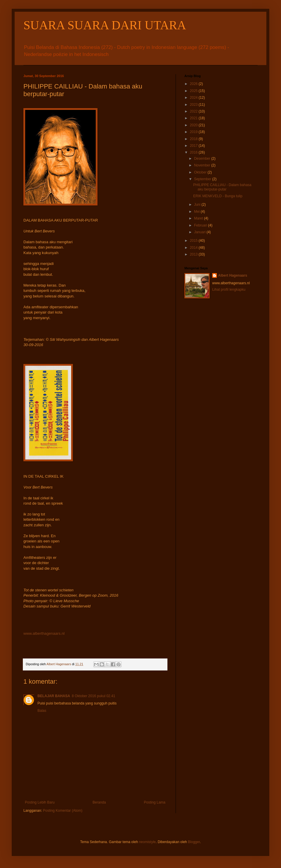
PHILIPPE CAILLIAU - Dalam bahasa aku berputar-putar (222, 187)
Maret (199, 218)
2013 (194, 254)
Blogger (194, 842)
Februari (201, 225)
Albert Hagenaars (233, 275)
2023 (194, 105)
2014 (194, 248)
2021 (194, 118)
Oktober (201, 172)
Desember (203, 159)
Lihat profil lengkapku (229, 290)
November (203, 165)
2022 (194, 111)
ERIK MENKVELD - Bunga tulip (218, 196)
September (203, 179)
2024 (194, 98)
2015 (194, 241)
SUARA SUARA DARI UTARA (105, 25)
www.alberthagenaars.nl (44, 633)
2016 (194, 152)
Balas (42, 711)
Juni (198, 205)
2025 (194, 91)
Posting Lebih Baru (40, 802)
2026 (194, 84)
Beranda (99, 802)
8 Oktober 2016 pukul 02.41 (93, 696)
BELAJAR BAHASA (54, 696)
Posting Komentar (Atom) (63, 811)
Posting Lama (155, 802)
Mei (197, 212)
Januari (200, 232)
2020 (194, 125)
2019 (194, 132)
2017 (194, 146)
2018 (194, 139)
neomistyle (147, 842)
